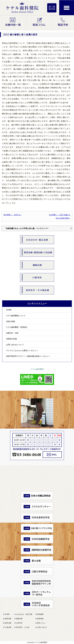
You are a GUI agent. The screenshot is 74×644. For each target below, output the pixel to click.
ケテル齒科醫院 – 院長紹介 (17, 327)
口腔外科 (19, 623)
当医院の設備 (11, 339)
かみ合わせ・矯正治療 (24, 614)
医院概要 (40, 614)
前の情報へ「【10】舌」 (13, 215)
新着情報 (40, 619)
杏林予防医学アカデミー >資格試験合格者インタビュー (28, 356)
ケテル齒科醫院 (37, 369)
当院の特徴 (11, 321)
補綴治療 (19, 619)
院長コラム (41, 623)
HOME (9, 310)
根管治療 (8, 623)
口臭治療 (8, 627)
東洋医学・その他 (23, 627)
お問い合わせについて (15, 345)
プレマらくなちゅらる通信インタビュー (22, 350)
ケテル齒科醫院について (16, 316)
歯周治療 (8, 619)
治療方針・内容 (12, 333)
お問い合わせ (42, 627)
